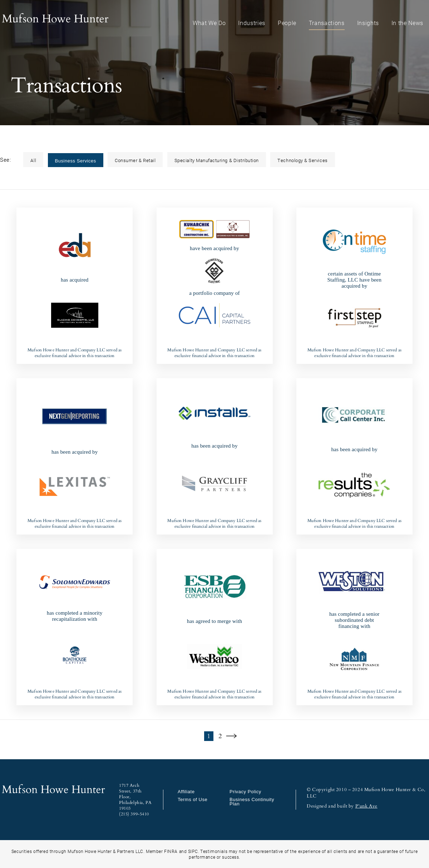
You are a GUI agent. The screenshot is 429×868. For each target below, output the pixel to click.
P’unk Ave (366, 806)
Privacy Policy (245, 792)
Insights (368, 23)
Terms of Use (193, 799)
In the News (407, 23)
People (287, 23)
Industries (252, 23)
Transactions (327, 23)
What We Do (209, 23)
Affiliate (186, 792)
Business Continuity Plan (252, 802)
